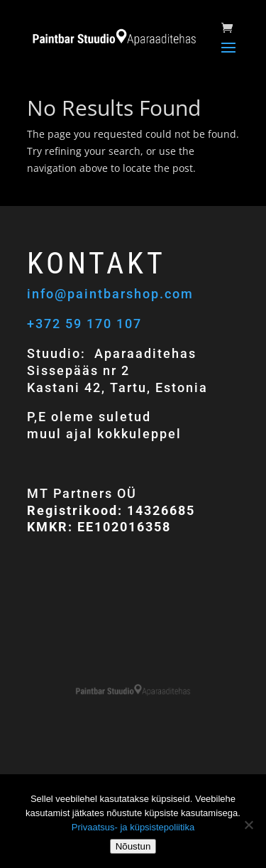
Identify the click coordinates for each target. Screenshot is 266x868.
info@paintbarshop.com (112, 294)
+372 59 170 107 (84, 324)
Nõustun (133, 846)
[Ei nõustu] (248, 825)
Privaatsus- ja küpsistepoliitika (133, 827)
